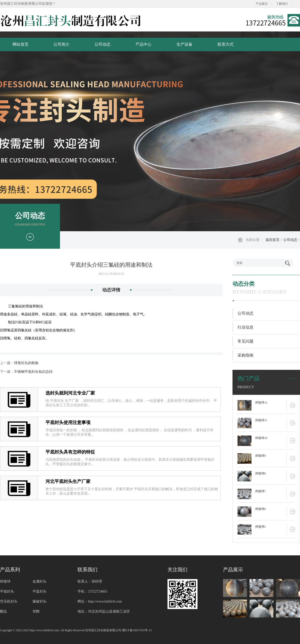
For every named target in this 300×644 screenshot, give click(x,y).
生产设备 (184, 44)
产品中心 (143, 44)
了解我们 (282, 4)
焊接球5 (260, 527)
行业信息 (245, 327)
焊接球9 (260, 456)
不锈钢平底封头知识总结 (33, 372)
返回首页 (272, 240)
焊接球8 (260, 473)
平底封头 (7, 591)
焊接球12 (261, 403)
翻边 (3, 611)
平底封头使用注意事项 (68, 423)
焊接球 (5, 581)
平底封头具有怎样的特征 (70, 452)
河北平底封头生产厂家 (68, 481)
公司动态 (102, 44)
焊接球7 (260, 491)
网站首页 (20, 44)
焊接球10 (261, 438)
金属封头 (39, 581)
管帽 (36, 611)
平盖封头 (39, 591)
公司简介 (61, 44)
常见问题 (245, 341)
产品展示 (262, 4)
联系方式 (225, 44)
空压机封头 (9, 601)
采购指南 (245, 355)
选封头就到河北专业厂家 (70, 393)
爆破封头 (39, 601)
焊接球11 (261, 420)
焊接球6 (260, 509)
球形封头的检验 (26, 363)
